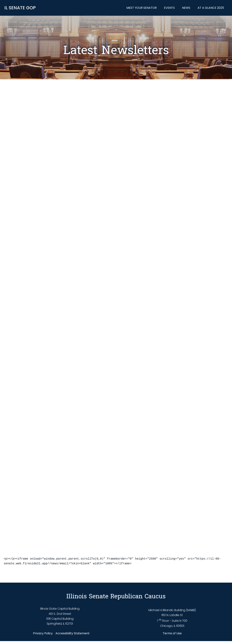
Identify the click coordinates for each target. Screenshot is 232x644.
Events (170, 8)
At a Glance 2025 (211, 8)
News (187, 8)
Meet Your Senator (142, 8)
